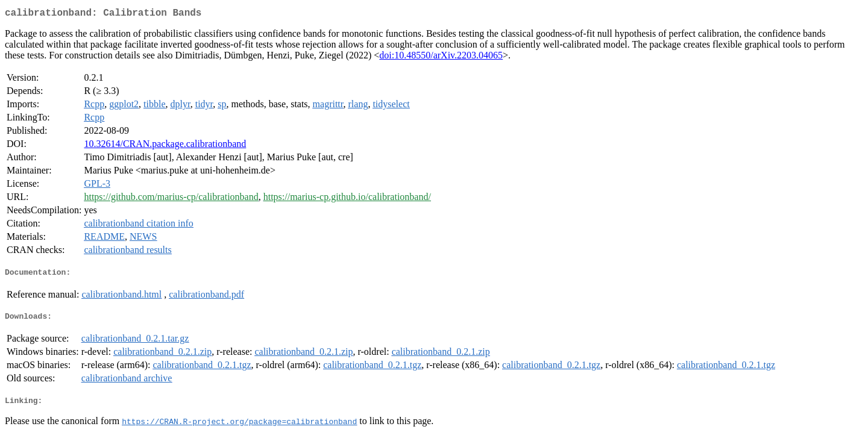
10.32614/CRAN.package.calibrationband (165, 146)
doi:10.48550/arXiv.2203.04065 (441, 58)
